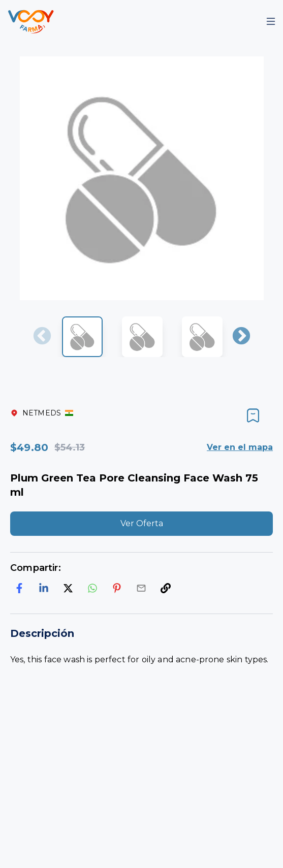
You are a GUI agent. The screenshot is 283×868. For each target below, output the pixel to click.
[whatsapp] (92, 588)
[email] (141, 588)
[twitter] (68, 588)
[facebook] (19, 588)
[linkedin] (44, 588)
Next (241, 337)
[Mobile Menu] (271, 21)
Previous (42, 337)
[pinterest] (117, 588)
